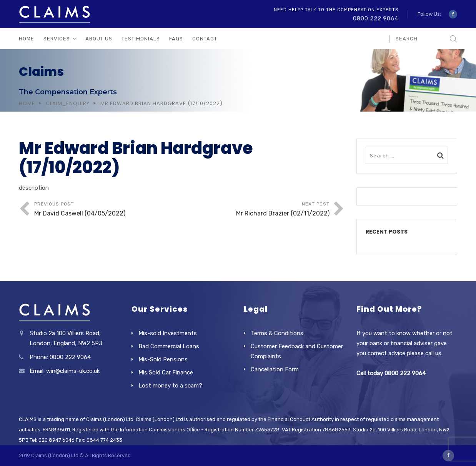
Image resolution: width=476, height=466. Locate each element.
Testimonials (141, 39)
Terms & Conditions (277, 333)
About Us (99, 39)
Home (27, 39)
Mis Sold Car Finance (166, 372)
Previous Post (108, 210)
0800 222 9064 (376, 19)
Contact (205, 39)
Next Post (256, 210)
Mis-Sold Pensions (163, 359)
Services (57, 39)
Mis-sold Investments (168, 333)
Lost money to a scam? (170, 386)
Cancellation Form (275, 369)
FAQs (176, 39)
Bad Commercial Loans (169, 346)
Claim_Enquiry (68, 103)
